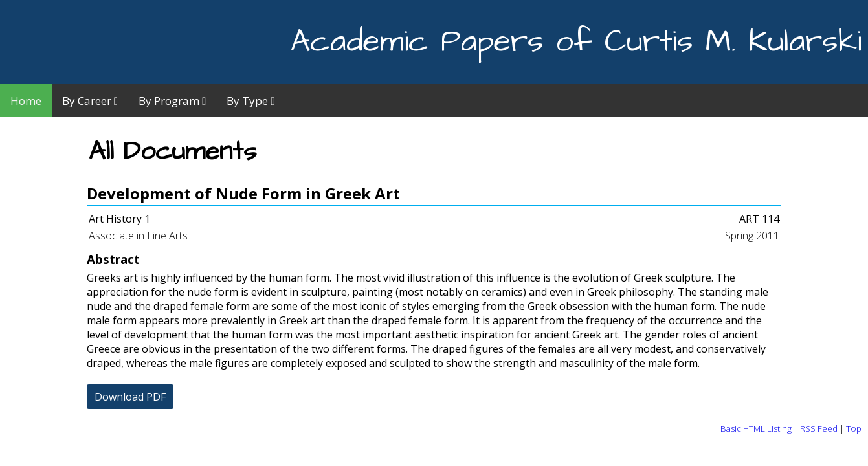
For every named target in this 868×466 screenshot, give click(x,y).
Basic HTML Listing (756, 428)
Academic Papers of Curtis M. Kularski (576, 42)
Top (854, 428)
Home (26, 101)
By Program (172, 101)
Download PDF (130, 397)
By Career (90, 101)
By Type (250, 101)
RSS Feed (819, 428)
